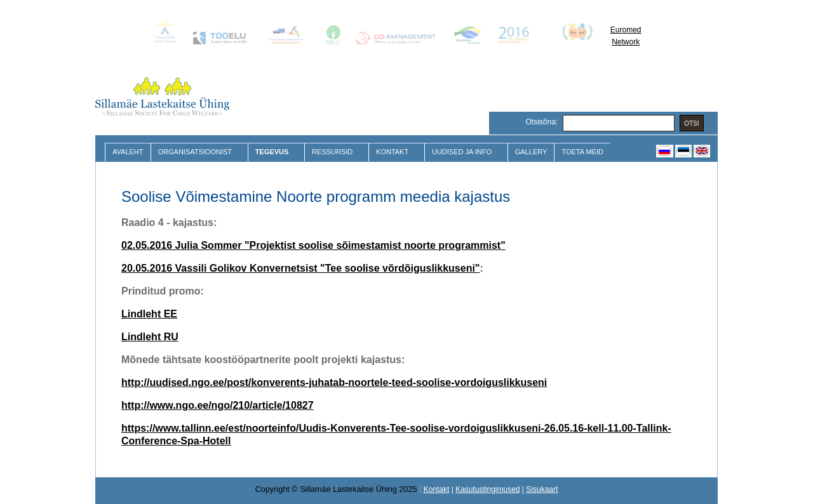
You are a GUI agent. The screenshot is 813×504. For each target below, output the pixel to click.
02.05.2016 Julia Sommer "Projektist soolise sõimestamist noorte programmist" (313, 245)
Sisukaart (542, 489)
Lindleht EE (149, 314)
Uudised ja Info (463, 152)
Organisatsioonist (197, 152)
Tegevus (273, 152)
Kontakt (394, 152)
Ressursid (334, 152)
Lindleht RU (150, 337)
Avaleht (128, 152)
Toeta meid (582, 152)
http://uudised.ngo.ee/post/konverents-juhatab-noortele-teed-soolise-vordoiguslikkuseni (334, 382)
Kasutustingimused (487, 489)
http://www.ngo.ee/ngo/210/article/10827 (218, 405)
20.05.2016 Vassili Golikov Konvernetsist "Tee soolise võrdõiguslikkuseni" (300, 268)
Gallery (531, 152)
